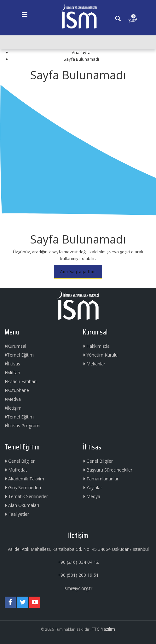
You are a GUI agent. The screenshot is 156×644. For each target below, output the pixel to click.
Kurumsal (15, 346)
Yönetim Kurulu (100, 355)
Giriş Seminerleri (23, 488)
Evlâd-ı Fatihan (21, 381)
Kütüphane (17, 390)
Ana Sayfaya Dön (78, 271)
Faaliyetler (17, 514)
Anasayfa (81, 52)
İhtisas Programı (23, 426)
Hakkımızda (96, 346)
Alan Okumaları (22, 505)
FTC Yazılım (103, 629)
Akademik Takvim (24, 479)
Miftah (12, 373)
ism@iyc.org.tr (78, 588)
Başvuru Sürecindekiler (108, 470)
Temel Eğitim (19, 355)
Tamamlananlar (101, 479)
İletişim (13, 408)
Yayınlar (92, 488)
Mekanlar (94, 364)
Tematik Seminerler (26, 496)
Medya (13, 399)
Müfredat (16, 470)
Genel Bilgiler (20, 461)
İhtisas (12, 364)
